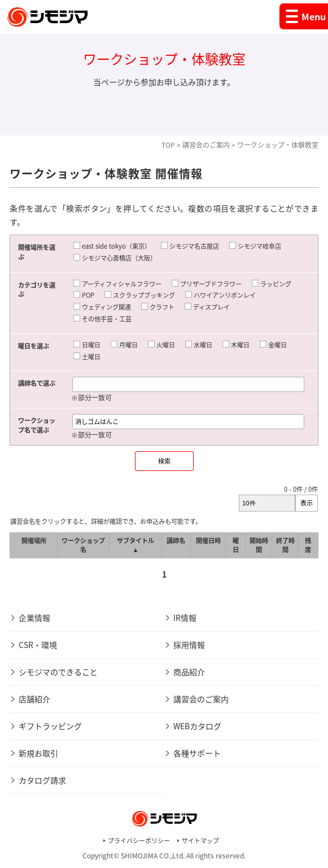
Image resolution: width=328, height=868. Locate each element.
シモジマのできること (58, 672)
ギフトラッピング (50, 726)
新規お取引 (38, 753)
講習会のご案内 (206, 145)
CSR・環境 (38, 645)
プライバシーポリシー (139, 841)
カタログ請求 (42, 780)
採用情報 (189, 645)
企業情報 (34, 618)
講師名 (176, 541)
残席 (308, 545)
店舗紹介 (34, 699)
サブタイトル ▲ (135, 545)
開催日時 (208, 541)
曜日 (236, 545)
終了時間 (285, 545)
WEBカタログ (197, 726)
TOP (168, 145)
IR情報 (185, 618)
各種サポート (197, 753)
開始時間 (259, 545)
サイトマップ (200, 841)
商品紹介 (189, 672)
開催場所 (34, 541)
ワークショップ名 (83, 545)
